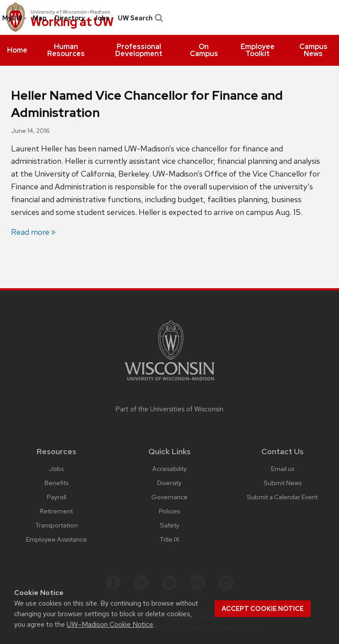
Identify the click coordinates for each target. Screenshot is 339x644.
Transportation (56, 525)
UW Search (140, 18)
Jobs (101, 18)
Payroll (56, 497)
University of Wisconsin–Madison (70, 12)
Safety (169, 525)
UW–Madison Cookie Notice (110, 624)
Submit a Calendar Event (282, 497)
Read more (30, 232)
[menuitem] (17, 50)
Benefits (56, 483)
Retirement (56, 511)
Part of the (169, 409)
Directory (70, 18)
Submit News (282, 483)
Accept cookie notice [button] (263, 609)
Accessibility (169, 469)
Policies (169, 511)
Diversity (169, 483)
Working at (72, 22)
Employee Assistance (56, 539)
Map (40, 18)
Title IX (169, 539)
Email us (282, 469)
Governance (169, 497)
